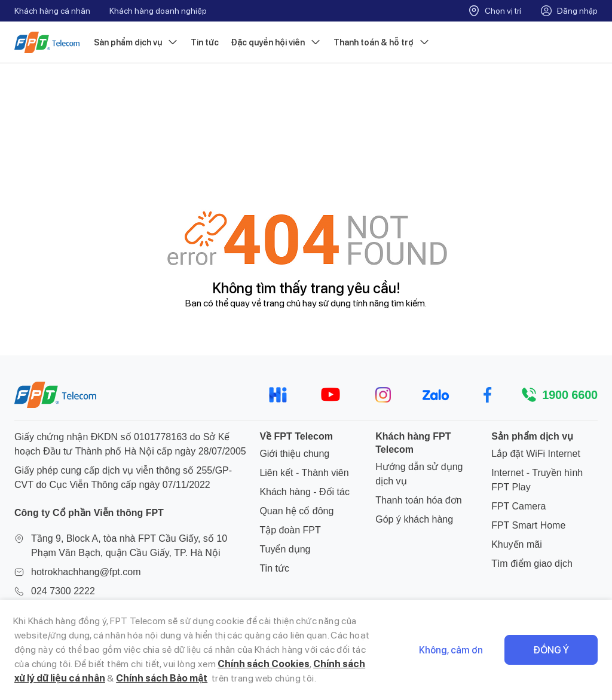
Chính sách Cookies (264, 664)
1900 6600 (570, 395)
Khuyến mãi (517, 544)
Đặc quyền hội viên (276, 42)
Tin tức (205, 42)
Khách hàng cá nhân (52, 11)
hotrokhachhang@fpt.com (86, 572)
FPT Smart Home (528, 525)
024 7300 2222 (63, 591)
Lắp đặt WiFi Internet (536, 454)
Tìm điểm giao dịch (532, 564)
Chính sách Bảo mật (162, 678)
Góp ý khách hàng (414, 519)
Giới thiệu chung (294, 454)
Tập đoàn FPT (290, 530)
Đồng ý (551, 650)
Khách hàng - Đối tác (305, 492)
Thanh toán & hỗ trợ (382, 42)
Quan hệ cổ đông (296, 511)
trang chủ (282, 303)
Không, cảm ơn (451, 650)
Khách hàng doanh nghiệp (158, 11)
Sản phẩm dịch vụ (136, 42)
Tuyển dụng (285, 549)
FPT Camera (518, 506)
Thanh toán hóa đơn (418, 500)
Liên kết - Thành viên (304, 473)
